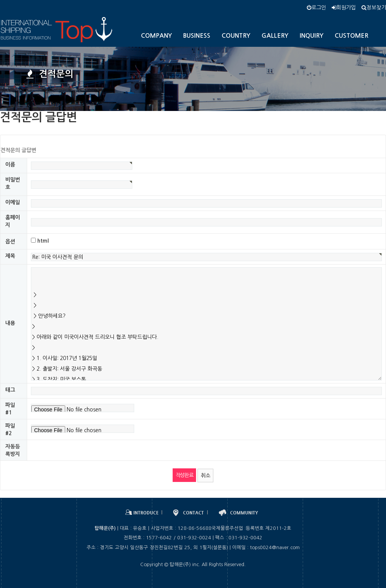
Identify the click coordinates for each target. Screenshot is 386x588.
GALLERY (275, 36)
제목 (10, 256)
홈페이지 (13, 221)
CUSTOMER (352, 36)
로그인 (316, 8)
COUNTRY (236, 36)
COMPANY (156, 36)
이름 (10, 165)
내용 (10, 323)
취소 (205, 476)
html (43, 241)
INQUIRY (312, 36)
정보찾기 (374, 8)
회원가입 (344, 8)
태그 (10, 390)
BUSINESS (197, 36)
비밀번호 (13, 183)
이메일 (13, 202)
